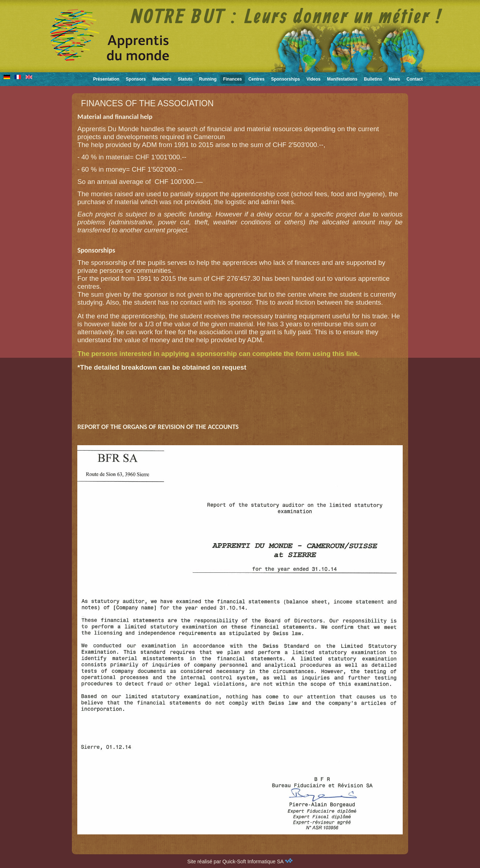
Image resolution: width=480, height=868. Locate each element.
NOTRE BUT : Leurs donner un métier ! (287, 18)
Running (208, 79)
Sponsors (136, 79)
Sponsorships (285, 79)
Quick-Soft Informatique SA (258, 861)
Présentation (106, 79)
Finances (233, 79)
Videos (313, 79)
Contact (415, 79)
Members (162, 79)
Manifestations (342, 79)
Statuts (185, 79)
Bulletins (373, 79)
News (394, 79)
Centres (257, 79)
